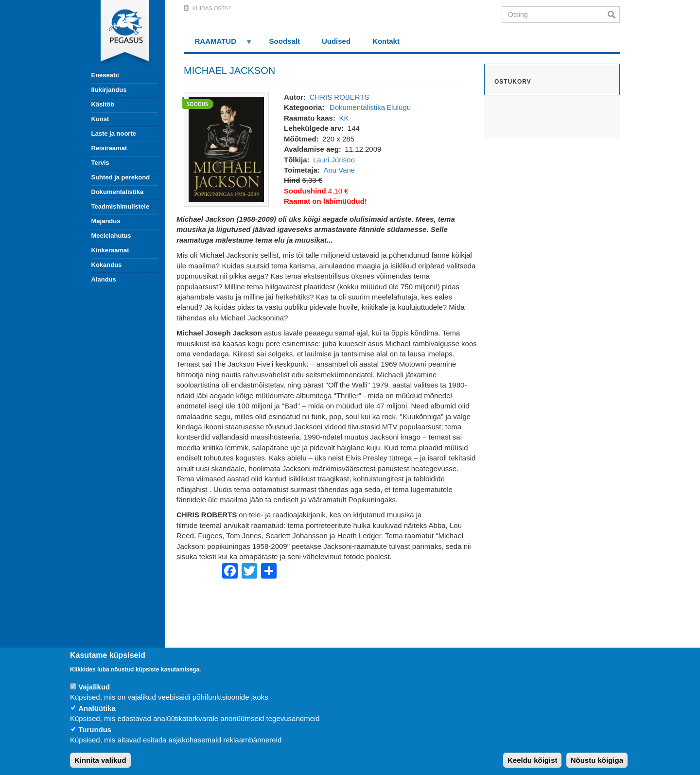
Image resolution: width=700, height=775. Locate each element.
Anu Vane (339, 170)
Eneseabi (105, 75)
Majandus (106, 221)
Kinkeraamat (110, 250)
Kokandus (107, 265)
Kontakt (386, 41)
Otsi (614, 15)
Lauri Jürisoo (334, 160)
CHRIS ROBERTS (339, 97)
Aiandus (104, 279)
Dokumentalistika (118, 192)
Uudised (336, 41)
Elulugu (399, 107)
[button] (226, 149)
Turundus (95, 730)
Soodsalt (285, 41)
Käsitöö (103, 104)
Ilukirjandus (109, 90)
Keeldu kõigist (533, 760)
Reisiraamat (109, 148)
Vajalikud (94, 687)
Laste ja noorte (114, 133)
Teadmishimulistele (121, 206)
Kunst (100, 119)
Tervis (100, 163)
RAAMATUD (218, 44)
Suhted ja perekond (121, 177)
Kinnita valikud (100, 760)
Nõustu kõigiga (597, 760)
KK (344, 118)
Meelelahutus (111, 236)
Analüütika (97, 708)
